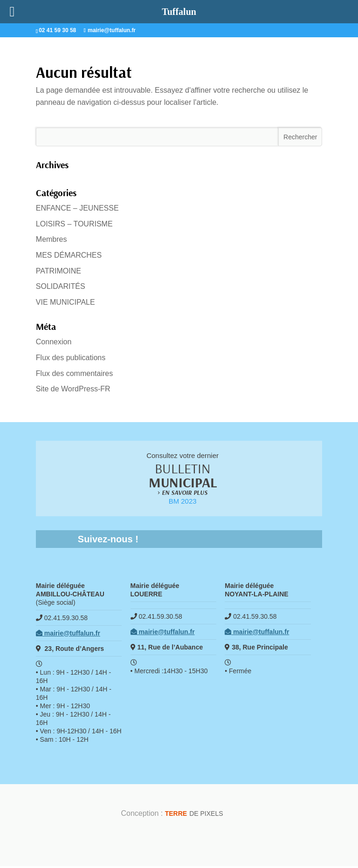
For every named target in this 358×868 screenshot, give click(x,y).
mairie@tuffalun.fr (68, 635)
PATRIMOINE (59, 271)
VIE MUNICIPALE (65, 302)
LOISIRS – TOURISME (74, 224)
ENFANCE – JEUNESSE (77, 208)
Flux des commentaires (74, 373)
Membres (52, 239)
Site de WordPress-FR (73, 389)
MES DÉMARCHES (69, 255)
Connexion (54, 342)
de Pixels (194, 815)
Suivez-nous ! (108, 540)
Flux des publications (71, 358)
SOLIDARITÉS (61, 286)
